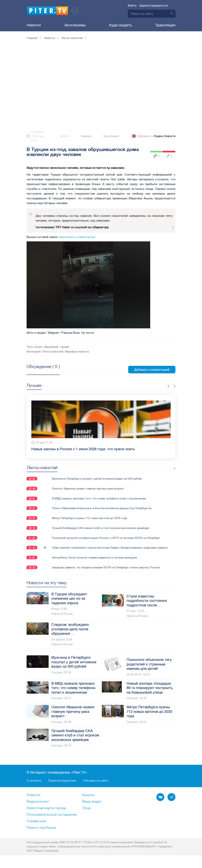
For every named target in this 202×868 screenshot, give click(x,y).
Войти (132, 6)
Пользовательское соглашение (52, 819)
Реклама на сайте (96, 785)
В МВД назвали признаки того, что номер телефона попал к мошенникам (99, 498)
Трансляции (165, 25)
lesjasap (86, 136)
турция (64, 347)
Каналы (88, 800)
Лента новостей (53, 352)
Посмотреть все (39, 371)
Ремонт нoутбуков (41, 832)
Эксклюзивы (75, 25)
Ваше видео (92, 806)
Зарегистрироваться (153, 6)
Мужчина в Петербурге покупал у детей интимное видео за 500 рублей (97, 479)
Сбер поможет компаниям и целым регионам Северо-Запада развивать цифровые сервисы (104, 550)
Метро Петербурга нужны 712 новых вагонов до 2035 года (89, 518)
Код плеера (111, 136)
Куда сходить (121, 25)
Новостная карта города (46, 813)
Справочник (36, 826)
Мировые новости (77, 352)
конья (38, 347)
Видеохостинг (38, 806)
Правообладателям (62, 785)
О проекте (34, 785)
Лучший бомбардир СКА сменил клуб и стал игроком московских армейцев (100, 528)
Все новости (163, 468)
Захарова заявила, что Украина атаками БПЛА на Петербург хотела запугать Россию (106, 572)
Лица (86, 813)
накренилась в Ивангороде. (77, 237)
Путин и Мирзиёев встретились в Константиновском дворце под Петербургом (102, 508)
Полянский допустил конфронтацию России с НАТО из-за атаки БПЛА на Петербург (106, 538)
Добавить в (153, 136)
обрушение (51, 347)
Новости (34, 25)
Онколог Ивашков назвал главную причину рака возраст (88, 488)
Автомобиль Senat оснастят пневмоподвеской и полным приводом (94, 562)
